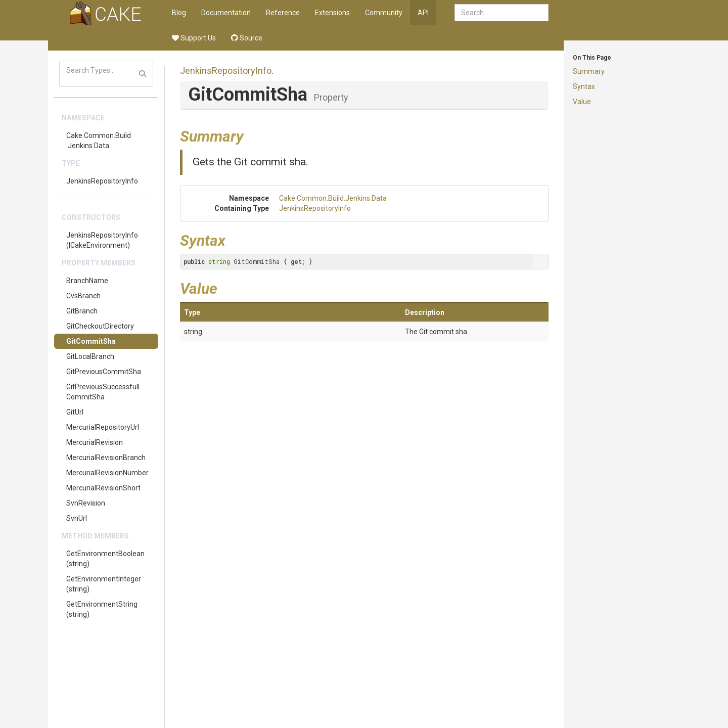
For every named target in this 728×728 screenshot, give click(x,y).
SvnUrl (77, 518)
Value (582, 102)
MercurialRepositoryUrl (103, 427)
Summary (589, 71)
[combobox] (502, 13)
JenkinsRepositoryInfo (102, 181)
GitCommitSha (91, 341)
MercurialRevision (95, 442)
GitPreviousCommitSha (104, 372)
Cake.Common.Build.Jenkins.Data (99, 141)
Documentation (226, 13)
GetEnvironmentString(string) (102, 609)
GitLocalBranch (90, 356)
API (423, 13)
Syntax (584, 86)
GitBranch (82, 311)
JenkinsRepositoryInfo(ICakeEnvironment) (102, 240)
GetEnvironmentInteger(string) (104, 584)
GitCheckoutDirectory (100, 326)
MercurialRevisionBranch (106, 458)
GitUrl (75, 412)
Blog (179, 13)
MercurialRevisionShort (103, 488)
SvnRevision (86, 503)
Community (384, 13)
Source (247, 38)
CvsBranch (83, 296)
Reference (283, 13)
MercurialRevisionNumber (107, 473)
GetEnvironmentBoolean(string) (105, 559)
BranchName (87, 281)
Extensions (332, 13)
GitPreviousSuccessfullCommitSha (103, 392)
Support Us (194, 38)
